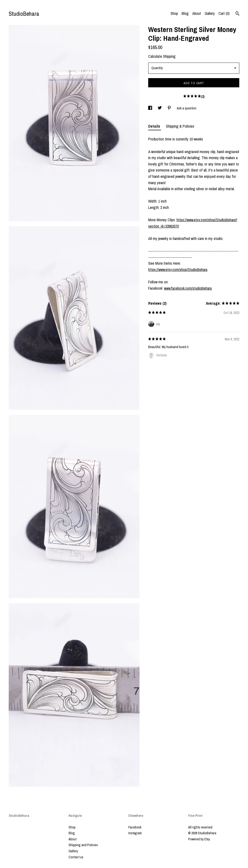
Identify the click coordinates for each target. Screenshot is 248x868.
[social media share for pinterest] (170, 108)
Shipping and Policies (83, 845)
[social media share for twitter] (160, 108)
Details (155, 126)
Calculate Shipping (162, 56)
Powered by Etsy (199, 839)
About (197, 13)
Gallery (210, 13)
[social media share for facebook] (151, 108)
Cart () (224, 13)
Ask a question (187, 108)
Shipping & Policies (180, 126)
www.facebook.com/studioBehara (188, 288)
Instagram (135, 833)
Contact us (76, 857)
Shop (174, 13)
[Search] (237, 14)
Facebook (135, 827)
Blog (185, 13)
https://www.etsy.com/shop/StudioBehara (178, 270)
